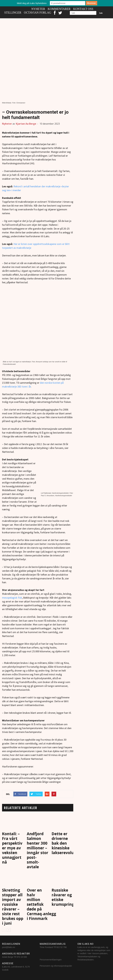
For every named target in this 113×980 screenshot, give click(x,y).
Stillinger (13, 13)
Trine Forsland (46, 947)
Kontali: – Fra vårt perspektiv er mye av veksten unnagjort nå (12, 848)
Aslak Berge (8, 957)
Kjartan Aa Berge (26, 124)
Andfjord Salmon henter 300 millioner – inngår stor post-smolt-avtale (38, 850)
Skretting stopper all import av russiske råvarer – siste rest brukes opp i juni (13, 907)
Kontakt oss (83, 9)
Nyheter (38, 9)
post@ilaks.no (9, 947)
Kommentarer (59, 9)
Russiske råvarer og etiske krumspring (63, 897)
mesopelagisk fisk (12, 598)
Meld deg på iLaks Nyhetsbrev (32, 3)
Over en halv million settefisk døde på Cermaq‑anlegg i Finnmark (41, 904)
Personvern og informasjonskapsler (56, 966)
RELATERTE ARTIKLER (20, 808)
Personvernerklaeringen (51, 960)
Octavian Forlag (38, 13)
